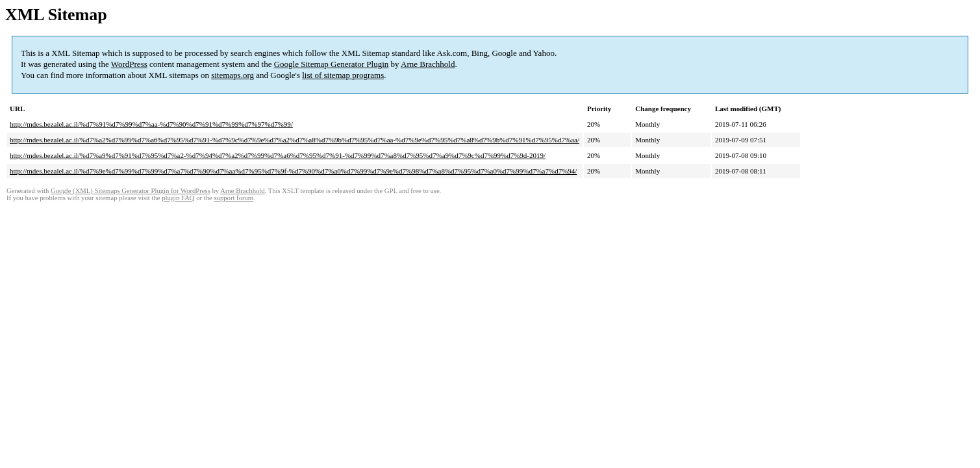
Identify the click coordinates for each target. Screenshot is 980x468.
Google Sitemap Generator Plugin (332, 64)
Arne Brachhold (428, 64)
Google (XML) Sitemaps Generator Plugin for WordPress (131, 191)
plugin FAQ (178, 198)
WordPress (129, 64)
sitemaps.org (232, 75)
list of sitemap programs (343, 75)
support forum (233, 198)
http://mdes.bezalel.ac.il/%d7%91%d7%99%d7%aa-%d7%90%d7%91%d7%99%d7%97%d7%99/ (151, 124)
